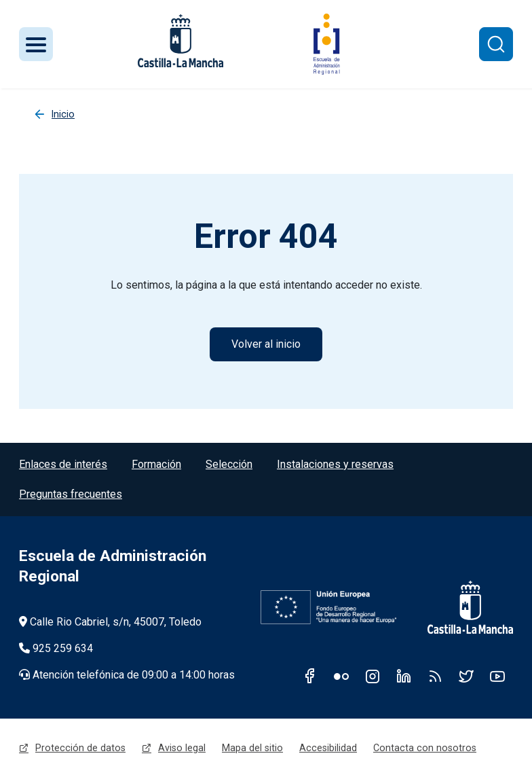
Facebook (310, 676)
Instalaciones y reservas (335, 464)
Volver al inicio (266, 344)
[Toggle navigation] (36, 44)
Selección (229, 464)
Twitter (466, 676)
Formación (156, 464)
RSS (435, 676)
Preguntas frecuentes (71, 494)
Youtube (497, 676)
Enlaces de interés (63, 464)
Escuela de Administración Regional (113, 566)
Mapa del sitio (252, 748)
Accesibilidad (328, 748)
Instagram (373, 676)
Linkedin (404, 676)
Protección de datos (80, 748)
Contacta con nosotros (425, 748)
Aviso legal (182, 748)
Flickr (341, 676)
